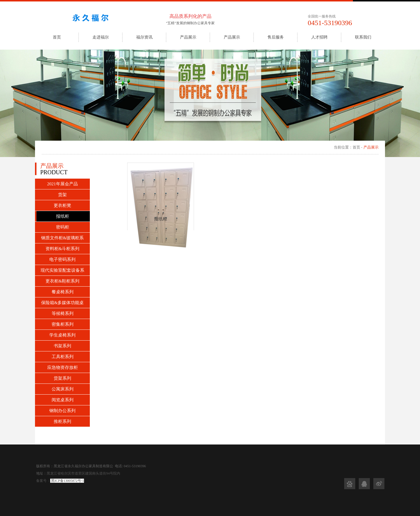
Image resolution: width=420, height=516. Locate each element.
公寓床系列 (63, 389)
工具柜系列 (63, 357)
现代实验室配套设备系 (62, 270)
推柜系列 (62, 421)
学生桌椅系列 (62, 335)
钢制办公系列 (62, 411)
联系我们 (363, 37)
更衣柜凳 (62, 205)
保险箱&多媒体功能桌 (63, 303)
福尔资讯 (144, 37)
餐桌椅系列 (63, 292)
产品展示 (188, 37)
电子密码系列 (62, 259)
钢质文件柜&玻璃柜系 (63, 238)
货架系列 (62, 378)
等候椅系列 (63, 313)
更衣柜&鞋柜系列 (63, 281)
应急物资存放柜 (63, 367)
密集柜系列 (63, 324)
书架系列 (62, 346)
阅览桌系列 (63, 400)
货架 (62, 195)
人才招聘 (319, 37)
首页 (57, 37)
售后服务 (276, 37)
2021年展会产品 (63, 184)
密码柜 (63, 227)
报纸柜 (63, 216)
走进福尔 (101, 37)
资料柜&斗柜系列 (63, 249)
